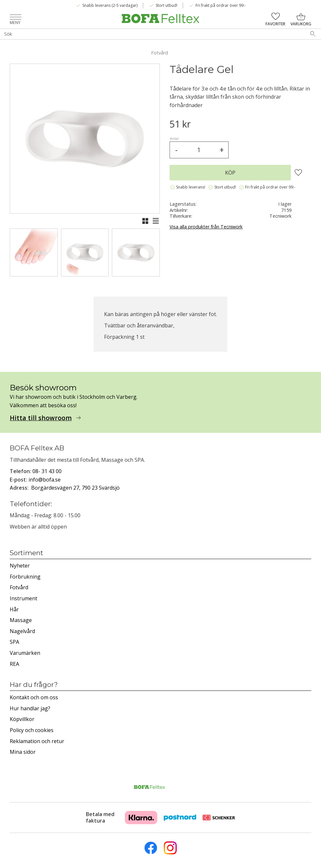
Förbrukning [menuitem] (25, 577)
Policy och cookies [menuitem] (32, 730)
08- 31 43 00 (47, 471)
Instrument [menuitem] (24, 598)
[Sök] (313, 34)
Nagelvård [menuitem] (22, 631)
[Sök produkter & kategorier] (152, 34)
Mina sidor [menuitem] (23, 752)
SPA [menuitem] (14, 642)
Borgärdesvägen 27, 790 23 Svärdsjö (75, 488)
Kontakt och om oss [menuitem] (34, 697)
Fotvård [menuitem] (19, 587)
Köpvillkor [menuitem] (22, 719)
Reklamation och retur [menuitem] (37, 741)
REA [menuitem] (14, 664)
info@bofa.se (45, 480)
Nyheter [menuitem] (20, 566)
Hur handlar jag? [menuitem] (30, 708)
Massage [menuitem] (21, 620)
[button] (16, 18)
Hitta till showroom (41, 418)
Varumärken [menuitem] (25, 653)
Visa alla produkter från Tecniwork (206, 227)
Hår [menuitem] (14, 609)
